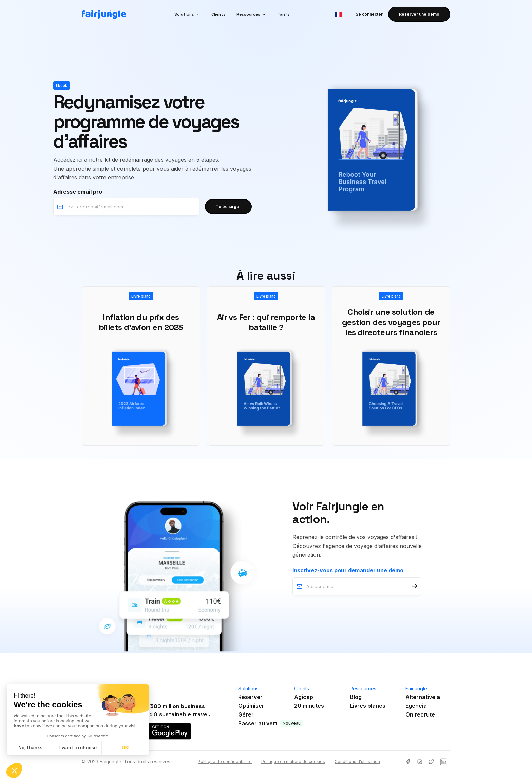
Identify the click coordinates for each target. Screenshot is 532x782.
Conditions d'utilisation (357, 761)
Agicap (304, 697)
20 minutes (309, 706)
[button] (187, 14)
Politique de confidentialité (225, 761)
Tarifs (284, 14)
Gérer (246, 714)
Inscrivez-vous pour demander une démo (348, 570)
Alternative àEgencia (423, 701)
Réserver (250, 697)
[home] (104, 14)
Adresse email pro (78, 192)
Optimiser (251, 706)
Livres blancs (368, 706)
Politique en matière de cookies (293, 761)
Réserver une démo (419, 14)
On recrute (420, 714)
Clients (218, 14)
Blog (356, 697)
